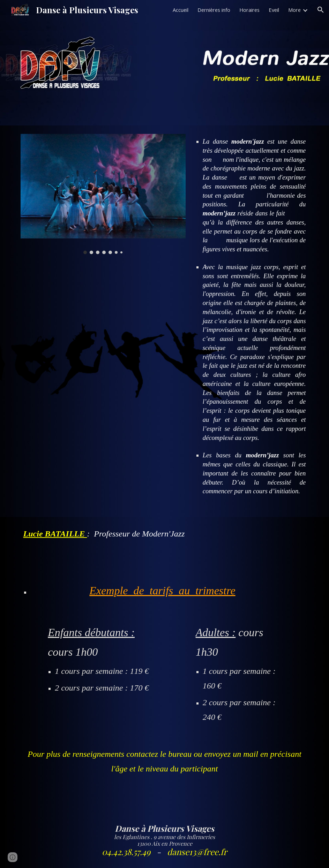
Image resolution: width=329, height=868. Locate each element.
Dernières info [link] (214, 10)
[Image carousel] (103, 194)
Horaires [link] (249, 10)
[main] (251, 321)
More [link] (294, 10)
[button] (321, 10)
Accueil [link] (181, 10)
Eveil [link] (274, 10)
